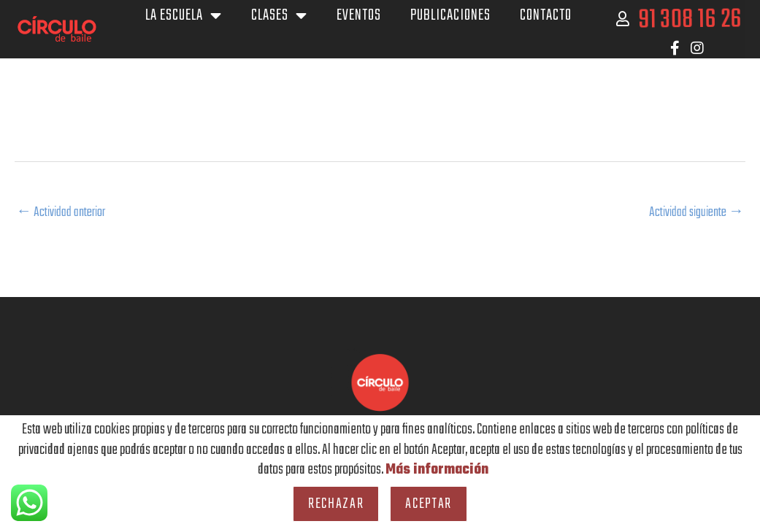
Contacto (546, 15)
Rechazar (336, 504)
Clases (279, 15)
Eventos (359, 15)
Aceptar (429, 504)
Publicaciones (450, 15)
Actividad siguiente (692, 213)
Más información (437, 470)
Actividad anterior (65, 213)
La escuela (184, 15)
